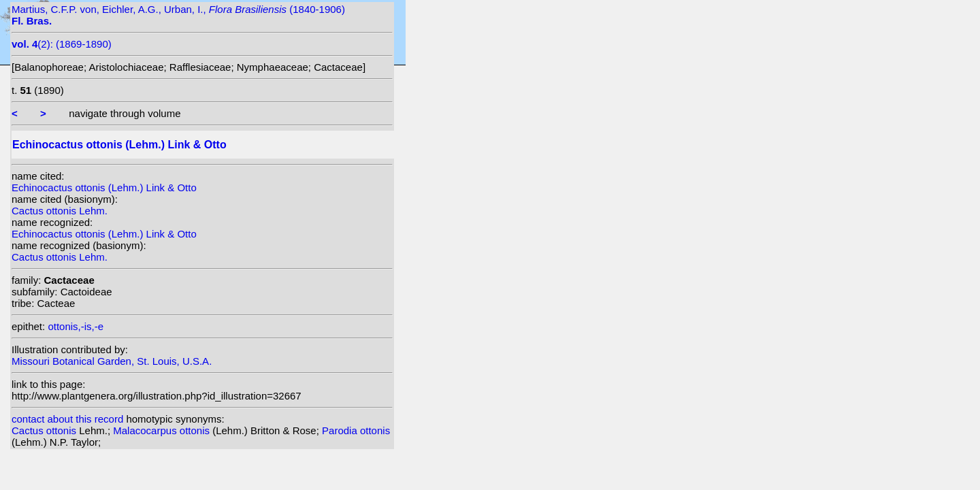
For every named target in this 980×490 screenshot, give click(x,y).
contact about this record (67, 419)
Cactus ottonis (45, 430)
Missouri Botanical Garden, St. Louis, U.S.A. (112, 361)
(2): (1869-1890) (62, 44)
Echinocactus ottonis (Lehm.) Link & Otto (104, 187)
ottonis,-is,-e (76, 326)
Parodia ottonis (356, 430)
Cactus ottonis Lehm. (60, 211)
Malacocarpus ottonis (163, 430)
